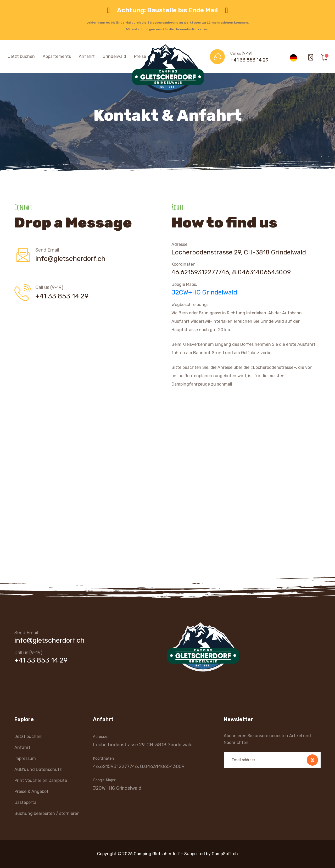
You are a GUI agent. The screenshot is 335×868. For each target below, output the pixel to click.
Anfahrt (87, 56)
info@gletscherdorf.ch (70, 259)
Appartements (57, 56)
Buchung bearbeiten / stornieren (47, 813)
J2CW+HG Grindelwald (204, 292)
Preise (140, 56)
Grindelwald (114, 56)
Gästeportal (26, 802)
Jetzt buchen (21, 56)
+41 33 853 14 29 (249, 60)
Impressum (25, 758)
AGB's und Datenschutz (38, 769)
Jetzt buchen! (28, 736)
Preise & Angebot (31, 791)
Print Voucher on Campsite (41, 780)
